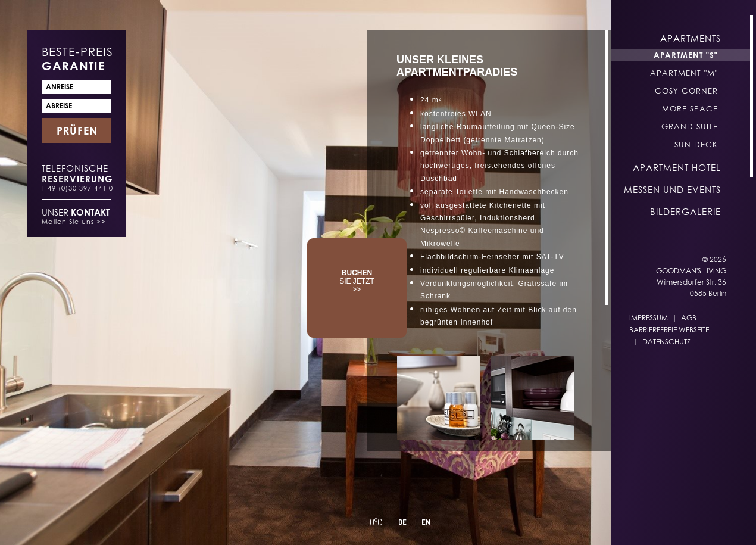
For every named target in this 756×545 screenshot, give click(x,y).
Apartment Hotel (677, 167)
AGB (689, 318)
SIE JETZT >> (357, 281)
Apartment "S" (686, 55)
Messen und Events (672, 189)
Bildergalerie (685, 211)
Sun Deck (696, 144)
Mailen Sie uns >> (74, 221)
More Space (690, 108)
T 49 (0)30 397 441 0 (77, 188)
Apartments (691, 38)
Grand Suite (690, 126)
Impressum (649, 318)
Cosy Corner (686, 91)
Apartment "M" (684, 73)
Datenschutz (666, 342)
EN (426, 522)
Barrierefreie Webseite (669, 330)
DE (402, 522)
